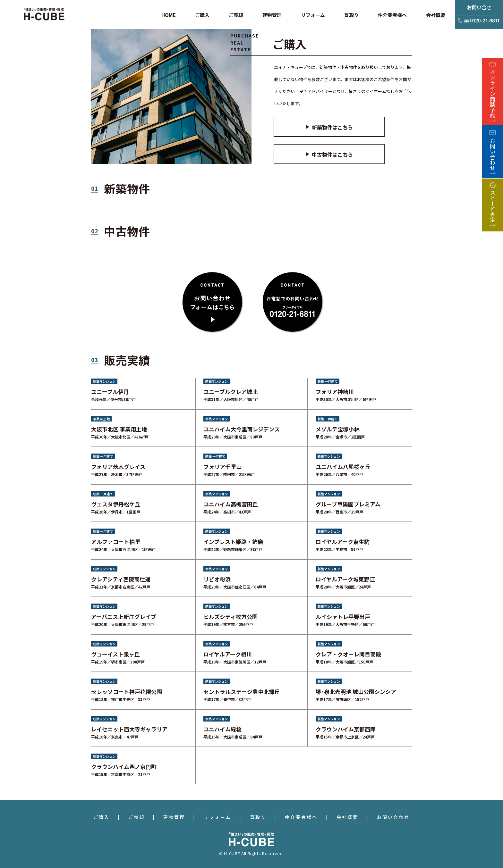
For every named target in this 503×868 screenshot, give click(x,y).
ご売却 (136, 817)
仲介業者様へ (301, 817)
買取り (258, 817)
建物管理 (174, 817)
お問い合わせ (393, 817)
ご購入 (102, 817)
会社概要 (347, 817)
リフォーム (217, 817)
